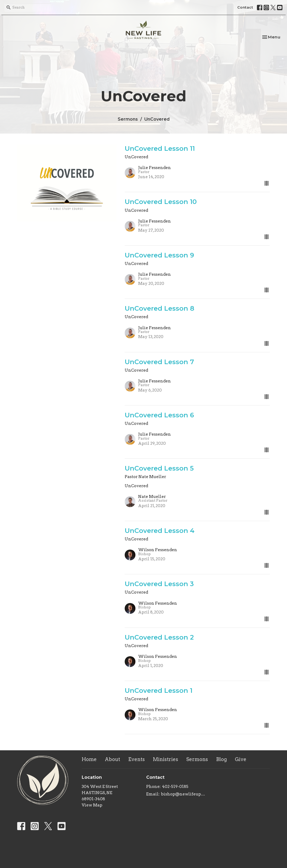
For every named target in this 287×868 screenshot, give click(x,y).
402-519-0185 (175, 787)
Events (137, 759)
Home (89, 759)
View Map (92, 805)
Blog (221, 759)
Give (241, 759)
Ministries (166, 759)
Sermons (128, 119)
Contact (245, 7)
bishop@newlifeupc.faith (183, 794)
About (112, 759)
